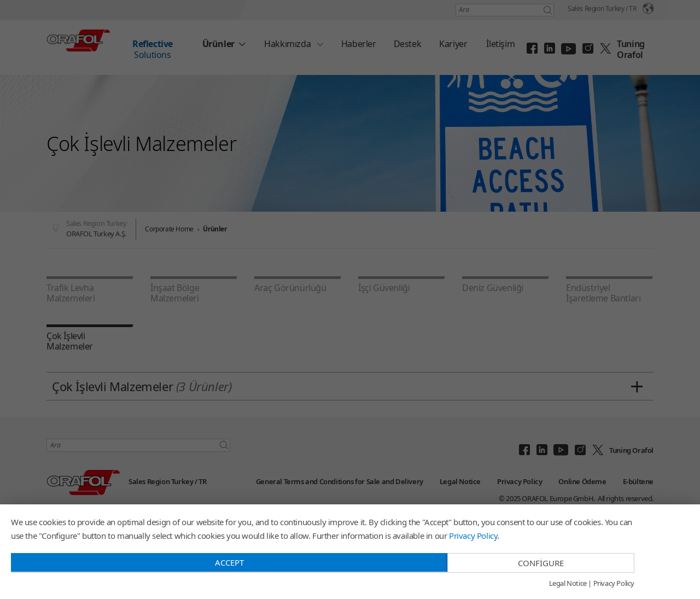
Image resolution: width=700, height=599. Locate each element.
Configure (541, 563)
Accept (229, 562)
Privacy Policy (473, 536)
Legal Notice (568, 584)
